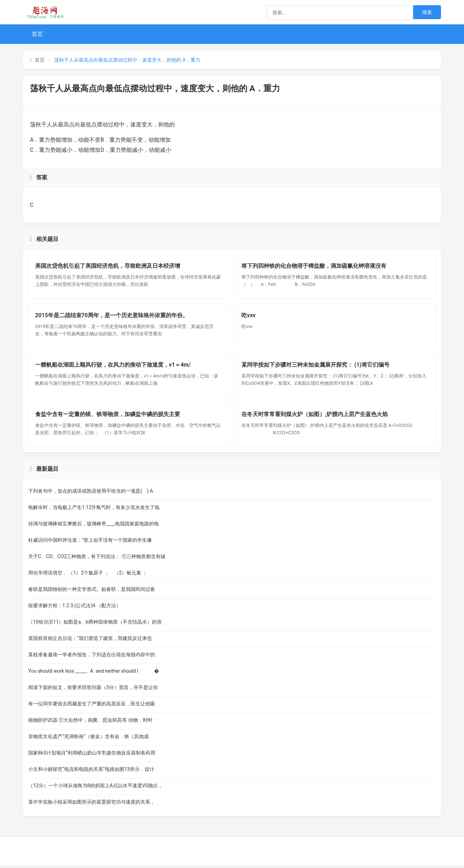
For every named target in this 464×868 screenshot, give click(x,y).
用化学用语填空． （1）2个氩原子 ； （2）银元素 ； (88, 576)
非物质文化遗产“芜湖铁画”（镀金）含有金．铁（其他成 (88, 740)
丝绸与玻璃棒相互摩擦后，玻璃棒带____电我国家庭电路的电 (94, 527)
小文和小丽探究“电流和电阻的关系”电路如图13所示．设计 (91, 772)
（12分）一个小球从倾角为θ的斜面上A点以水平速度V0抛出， (95, 789)
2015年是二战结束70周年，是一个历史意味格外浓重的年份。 (112, 316)
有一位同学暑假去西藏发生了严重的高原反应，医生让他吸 (92, 707)
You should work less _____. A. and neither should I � (94, 674)
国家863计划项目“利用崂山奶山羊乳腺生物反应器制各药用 (92, 756)
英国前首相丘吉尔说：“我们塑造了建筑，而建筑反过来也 (90, 641)
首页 (37, 34)
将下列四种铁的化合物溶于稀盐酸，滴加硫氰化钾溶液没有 (315, 266)
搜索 (427, 12)
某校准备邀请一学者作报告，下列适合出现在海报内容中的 (92, 658)
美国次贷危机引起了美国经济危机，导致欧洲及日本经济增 (108, 266)
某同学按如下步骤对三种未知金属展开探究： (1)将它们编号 (316, 366)
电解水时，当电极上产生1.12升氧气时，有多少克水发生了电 (94, 510)
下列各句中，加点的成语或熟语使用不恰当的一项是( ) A (91, 494)
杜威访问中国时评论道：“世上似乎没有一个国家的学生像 (90, 543)
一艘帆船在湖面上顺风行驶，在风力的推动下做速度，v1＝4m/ (113, 366)
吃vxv (249, 316)
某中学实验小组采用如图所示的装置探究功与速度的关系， (92, 805)
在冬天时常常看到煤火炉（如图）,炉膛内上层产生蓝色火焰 (315, 417)
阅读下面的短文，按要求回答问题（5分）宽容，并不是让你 (93, 690)
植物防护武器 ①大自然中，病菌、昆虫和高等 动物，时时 (90, 723)
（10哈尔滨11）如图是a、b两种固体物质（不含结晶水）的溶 (95, 625)
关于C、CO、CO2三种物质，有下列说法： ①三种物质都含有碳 (97, 560)
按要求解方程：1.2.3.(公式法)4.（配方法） (75, 609)
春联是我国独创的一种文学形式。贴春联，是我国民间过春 (92, 592)
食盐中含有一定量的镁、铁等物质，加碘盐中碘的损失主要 (108, 417)
